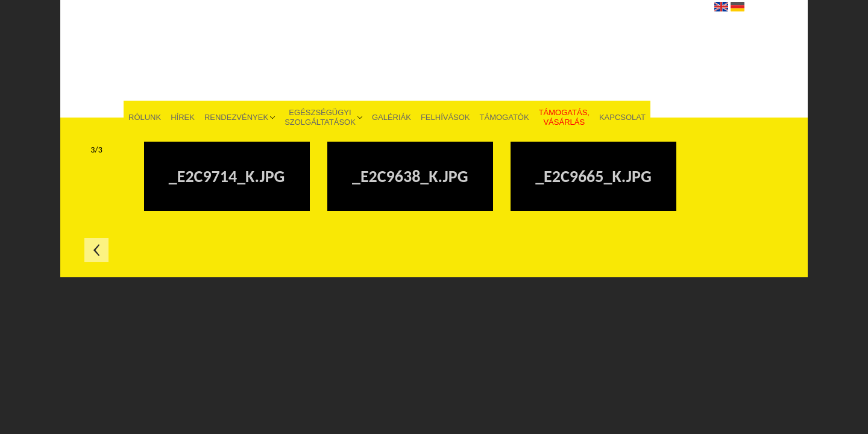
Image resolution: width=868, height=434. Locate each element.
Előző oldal (96, 250)
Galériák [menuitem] (392, 117)
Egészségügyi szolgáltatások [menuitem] (320, 117)
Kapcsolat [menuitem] (622, 117)
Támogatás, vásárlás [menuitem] (564, 117)
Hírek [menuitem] (183, 117)
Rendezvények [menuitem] (236, 117)
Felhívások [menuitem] (445, 117)
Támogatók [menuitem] (505, 117)
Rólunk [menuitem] (145, 117)
